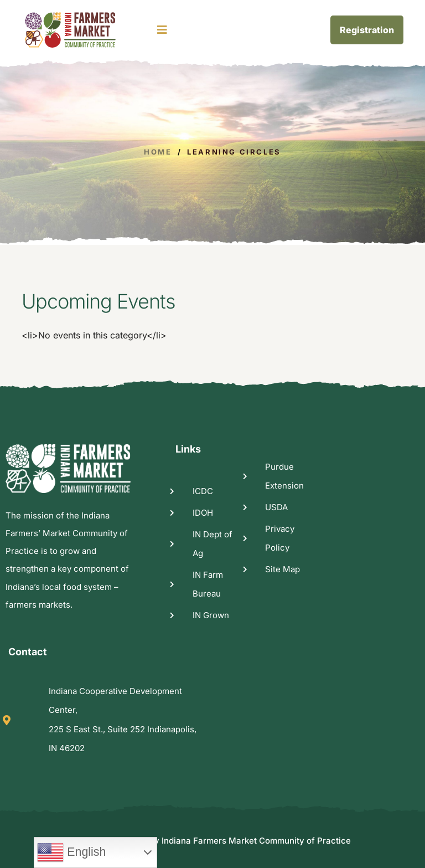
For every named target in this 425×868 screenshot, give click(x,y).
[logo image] (84, 30)
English (71, 852)
